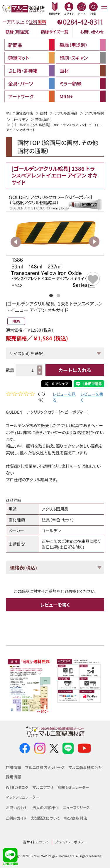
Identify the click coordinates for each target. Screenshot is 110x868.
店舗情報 (13, 767)
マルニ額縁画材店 (20, 113)
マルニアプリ (43, 788)
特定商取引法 (76, 818)
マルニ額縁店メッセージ (45, 767)
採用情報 (13, 777)
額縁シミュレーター (73, 788)
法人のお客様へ (45, 808)
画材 (44, 113)
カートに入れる (75, 370)
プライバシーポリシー (71, 842)
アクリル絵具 (94, 113)
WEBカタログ (17, 788)
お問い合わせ (92, 32)
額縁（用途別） (18, 32)
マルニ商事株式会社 (85, 767)
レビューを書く (92, 398)
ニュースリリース (76, 808)
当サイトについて (36, 842)
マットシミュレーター (23, 797)
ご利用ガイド (16, 818)
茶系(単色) (43, 119)
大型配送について (45, 818)
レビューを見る (64, 398)
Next (94, 242)
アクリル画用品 (66, 113)
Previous (16, 242)
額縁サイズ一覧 (55, 32)
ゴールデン (20, 119)
